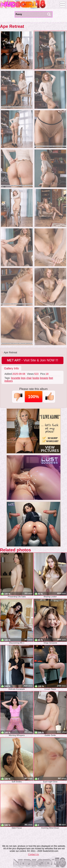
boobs (36, 378)
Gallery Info (11, 368)
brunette (16, 378)
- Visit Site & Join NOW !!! (33, 360)
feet (51, 378)
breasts (44, 378)
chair (29, 378)
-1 (18, 397)
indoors (9, 381)
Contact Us (33, 854)
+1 (49, 397)
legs (23, 378)
